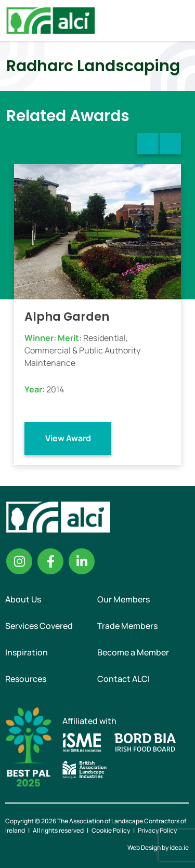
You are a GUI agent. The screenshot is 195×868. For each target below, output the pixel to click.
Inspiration (27, 652)
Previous (148, 144)
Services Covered (39, 626)
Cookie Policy (111, 830)
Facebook (50, 561)
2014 (55, 389)
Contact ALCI (123, 679)
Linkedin (82, 561)
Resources (26, 679)
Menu (178, 20)
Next (170, 144)
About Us (23, 599)
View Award (68, 438)
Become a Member (133, 652)
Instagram (19, 561)
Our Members (123, 599)
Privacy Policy (157, 830)
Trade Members (127, 626)
